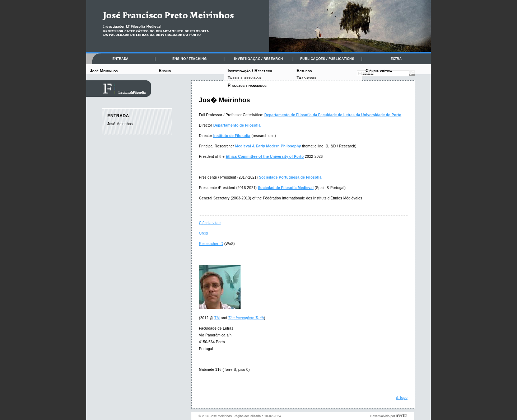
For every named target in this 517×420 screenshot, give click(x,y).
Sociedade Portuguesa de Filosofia (290, 177)
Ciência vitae (210, 223)
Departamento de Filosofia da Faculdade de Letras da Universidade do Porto (333, 115)
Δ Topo (402, 398)
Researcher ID (211, 244)
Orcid (203, 233)
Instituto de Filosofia (232, 136)
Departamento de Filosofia (237, 125)
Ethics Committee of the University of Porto (265, 157)
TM (217, 318)
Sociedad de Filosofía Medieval (286, 188)
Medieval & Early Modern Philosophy (268, 146)
